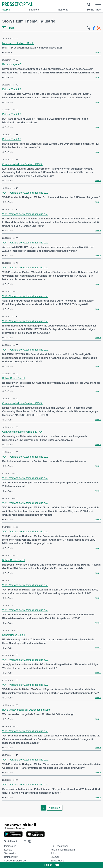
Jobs (53, 853)
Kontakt (8, 850)
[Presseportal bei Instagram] (29, 841)
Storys (6, 10)
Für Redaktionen (59, 846)
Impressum (10, 846)
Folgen (51, 865)
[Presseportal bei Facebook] (20, 841)
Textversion (10, 853)
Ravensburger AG (12, 64)
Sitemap (55, 857)
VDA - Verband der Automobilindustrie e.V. (25, 193)
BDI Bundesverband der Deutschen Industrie (26, 710)
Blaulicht (34, 10)
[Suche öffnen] (89, 5)
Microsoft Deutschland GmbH (18, 43)
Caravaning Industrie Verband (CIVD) (22, 164)
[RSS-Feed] (99, 28)
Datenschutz (11, 857)
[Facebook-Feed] (94, 28)
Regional (63, 10)
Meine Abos (94, 10)
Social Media (57, 861)
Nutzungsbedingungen (63, 850)
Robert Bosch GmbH (14, 378)
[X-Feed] (89, 28)
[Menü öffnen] (98, 5)
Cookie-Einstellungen (16, 861)
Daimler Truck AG (12, 89)
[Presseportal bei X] (24, 841)
